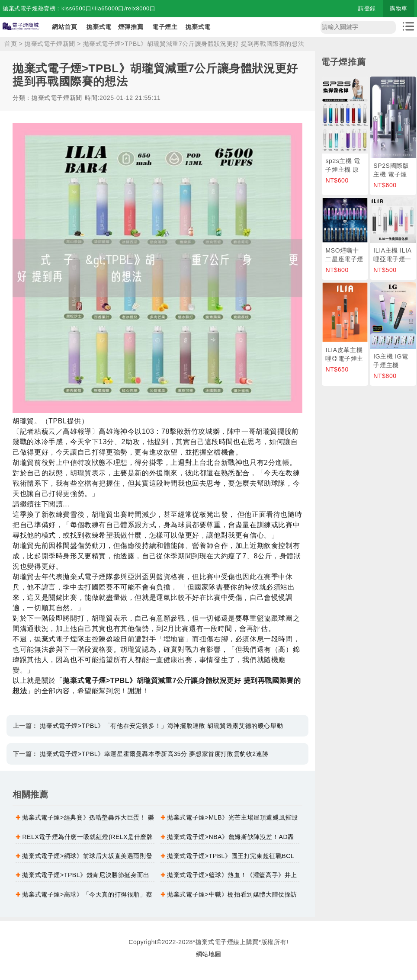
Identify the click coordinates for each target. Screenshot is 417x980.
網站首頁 (64, 27)
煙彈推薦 (131, 27)
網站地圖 (208, 954)
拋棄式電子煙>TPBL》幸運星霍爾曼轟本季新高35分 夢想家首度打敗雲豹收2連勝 (154, 754)
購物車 (399, 8)
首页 (11, 44)
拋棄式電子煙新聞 (50, 44)
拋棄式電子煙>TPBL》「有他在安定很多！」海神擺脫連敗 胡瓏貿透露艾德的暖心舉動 (161, 726)
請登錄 (367, 8)
